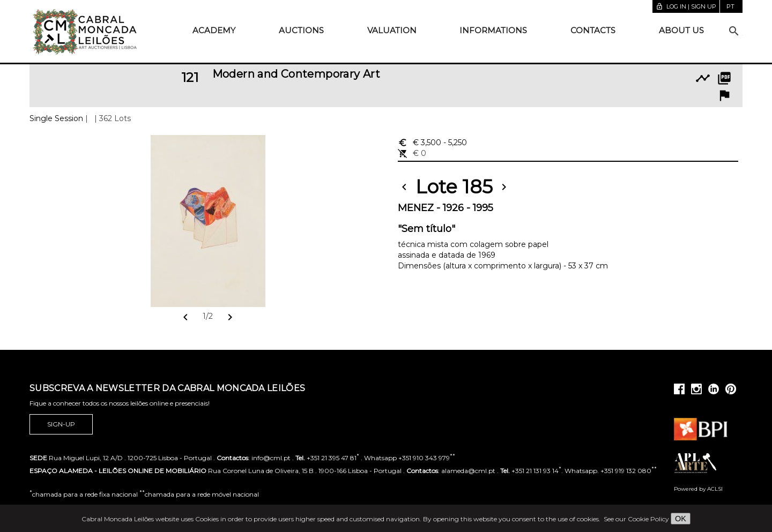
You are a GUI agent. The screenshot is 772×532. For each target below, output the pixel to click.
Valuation (392, 30)
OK (681, 519)
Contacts (593, 30)
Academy (214, 30)
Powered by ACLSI (698, 489)
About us (681, 30)
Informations (493, 30)
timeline (703, 78)
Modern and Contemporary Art (296, 74)
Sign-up (61, 424)
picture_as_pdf (724, 78)
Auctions (301, 30)
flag (724, 95)
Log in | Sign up (686, 6)
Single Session (56, 118)
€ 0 (412, 153)
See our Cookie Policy (636, 519)
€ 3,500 (432, 143)
